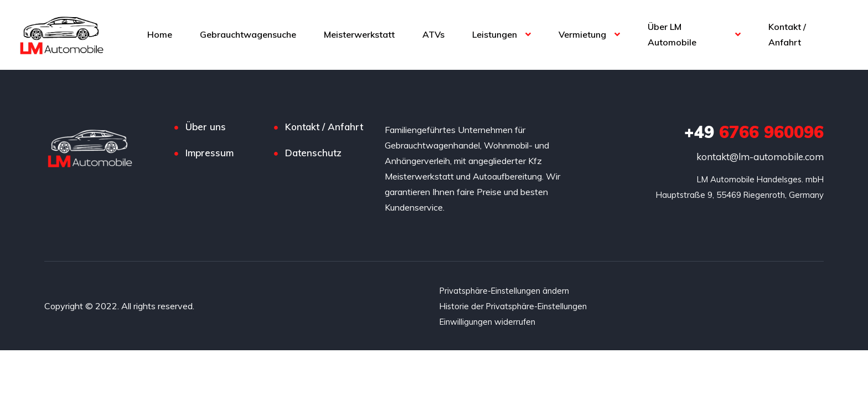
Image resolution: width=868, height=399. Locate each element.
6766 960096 (754, 132)
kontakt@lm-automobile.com (760, 157)
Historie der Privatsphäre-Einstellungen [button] (517, 306)
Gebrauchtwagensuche (248, 34)
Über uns (206, 127)
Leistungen (495, 34)
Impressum (210, 153)
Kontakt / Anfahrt (787, 34)
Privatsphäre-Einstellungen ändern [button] (508, 290)
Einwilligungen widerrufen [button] (490, 321)
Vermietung (582, 34)
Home (160, 34)
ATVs (433, 34)
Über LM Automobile (672, 34)
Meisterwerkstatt (359, 34)
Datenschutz (313, 153)
